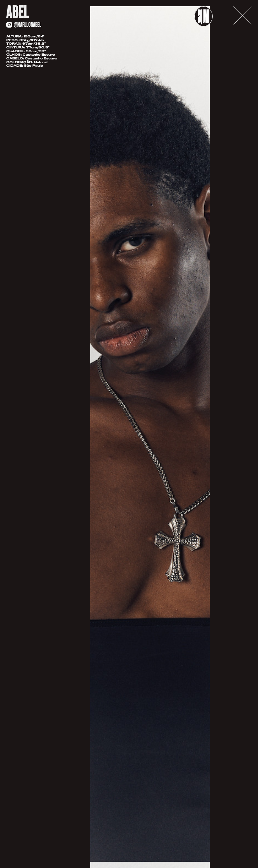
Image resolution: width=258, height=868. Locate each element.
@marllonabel (28, 25)
